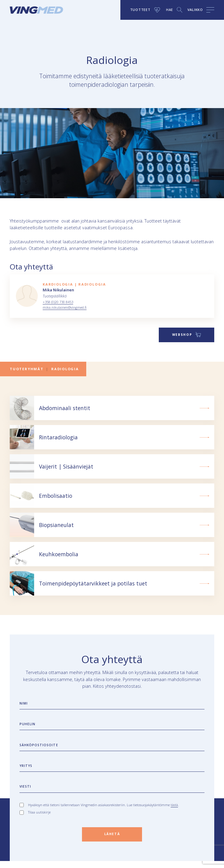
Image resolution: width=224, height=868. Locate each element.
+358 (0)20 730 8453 (60, 302)
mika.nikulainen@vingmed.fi (66, 307)
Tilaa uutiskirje (39, 818)
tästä (174, 811)
